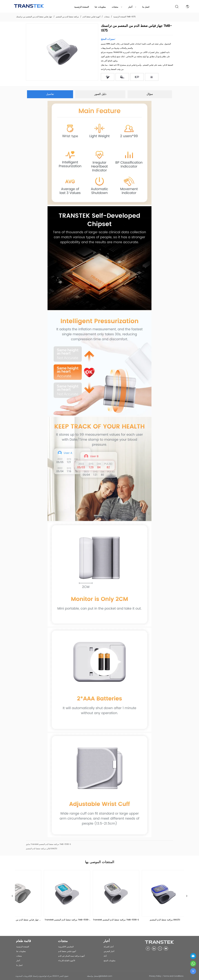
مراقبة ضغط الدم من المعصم (67, 17)
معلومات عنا (100, 7)
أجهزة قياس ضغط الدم (91, 17)
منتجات (117, 7)
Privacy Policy (155, 976)
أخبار (132, 7)
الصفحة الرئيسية (82, 7)
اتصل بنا (146, 7)
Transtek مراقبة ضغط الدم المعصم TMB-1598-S (51, 844)
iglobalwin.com (105, 976)
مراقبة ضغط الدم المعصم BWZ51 (42, 849)
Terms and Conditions (173, 976)
